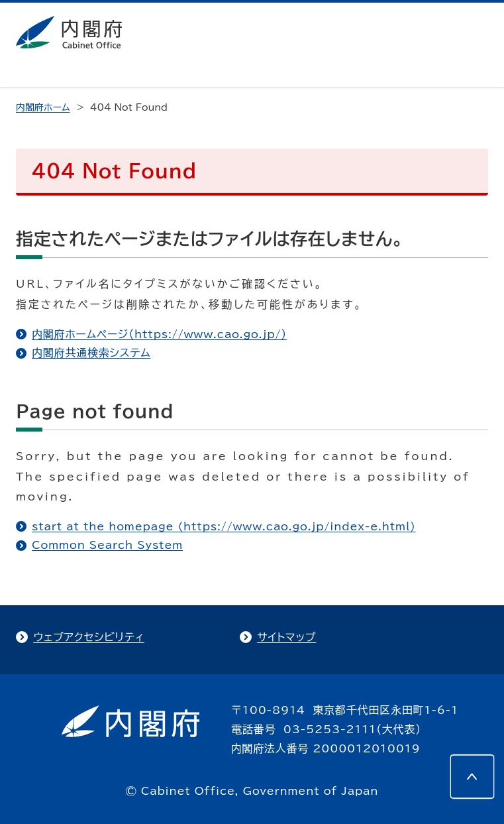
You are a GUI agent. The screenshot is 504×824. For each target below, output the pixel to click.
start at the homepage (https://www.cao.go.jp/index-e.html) (224, 526)
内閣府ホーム (43, 107)
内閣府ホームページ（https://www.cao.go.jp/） (159, 334)
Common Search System (107, 545)
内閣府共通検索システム (91, 353)
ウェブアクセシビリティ (88, 637)
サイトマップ (286, 637)
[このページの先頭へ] (472, 776)
